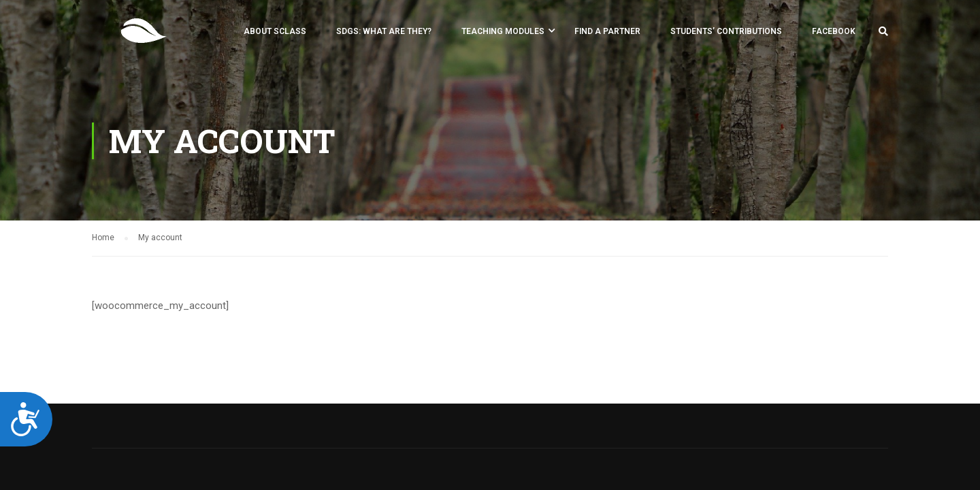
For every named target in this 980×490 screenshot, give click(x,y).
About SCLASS (275, 31)
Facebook (834, 31)
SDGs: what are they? (384, 31)
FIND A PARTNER (607, 31)
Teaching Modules (503, 31)
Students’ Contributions (726, 31)
